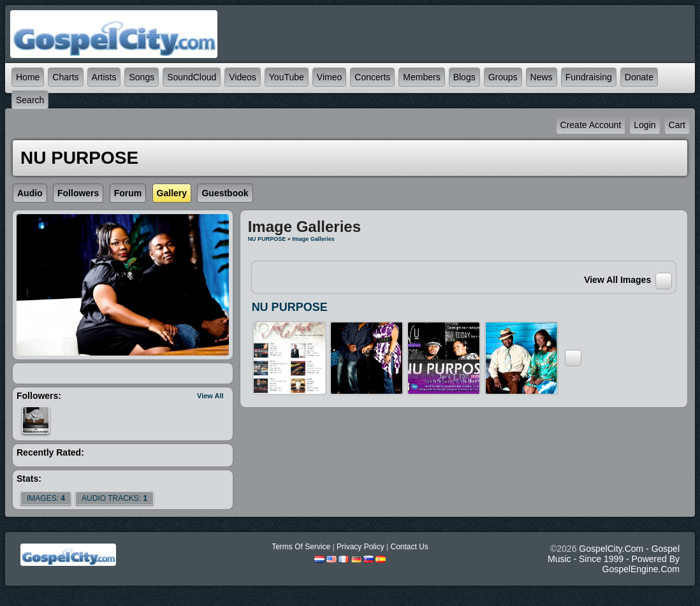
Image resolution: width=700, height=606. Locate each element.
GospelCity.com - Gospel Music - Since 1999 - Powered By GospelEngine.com (614, 559)
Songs (142, 77)
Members (421, 77)
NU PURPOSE (267, 239)
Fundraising (589, 77)
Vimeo (329, 77)
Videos (243, 77)
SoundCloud (192, 77)
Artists (104, 77)
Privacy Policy (361, 547)
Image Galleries (313, 239)
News (542, 77)
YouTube (287, 77)
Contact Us (409, 547)
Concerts (372, 77)
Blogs (464, 77)
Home (28, 77)
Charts (65, 77)
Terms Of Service (301, 547)
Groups (503, 77)
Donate (639, 77)
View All (210, 396)
